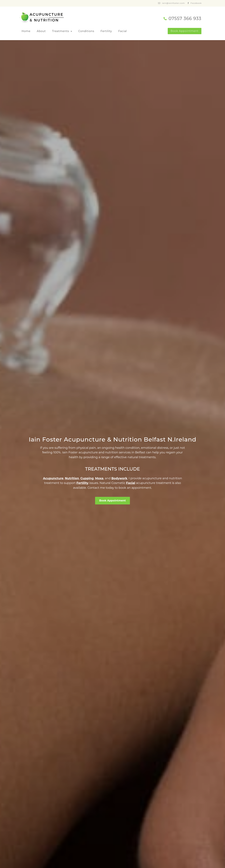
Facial (123, 31)
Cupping (87, 478)
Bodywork (119, 478)
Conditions (86, 31)
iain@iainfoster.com (173, 3)
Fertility (106, 31)
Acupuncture (53, 478)
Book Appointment (184, 31)
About (41, 31)
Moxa (99, 478)
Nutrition (72, 478)
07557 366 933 (185, 18)
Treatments (61, 31)
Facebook (196, 3)
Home (26, 31)
